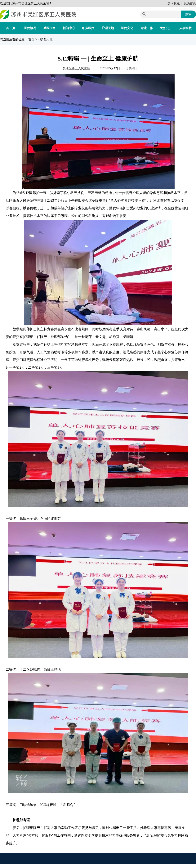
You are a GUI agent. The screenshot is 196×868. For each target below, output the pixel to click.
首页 (32, 39)
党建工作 (147, 28)
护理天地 (108, 28)
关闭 (132, 68)
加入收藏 (174, 3)
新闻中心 (69, 28)
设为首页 (190, 3)
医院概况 (30, 28)
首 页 (11, 28)
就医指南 (49, 28)
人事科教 (185, 28)
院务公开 (166, 28)
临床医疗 (88, 28)
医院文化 (127, 28)
